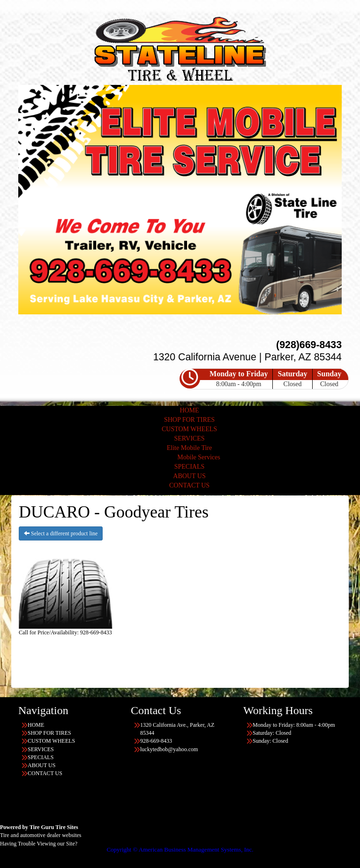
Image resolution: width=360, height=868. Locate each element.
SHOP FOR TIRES (189, 420)
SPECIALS (190, 467)
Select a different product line (61, 533)
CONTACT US (189, 485)
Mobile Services (199, 457)
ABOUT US (189, 476)
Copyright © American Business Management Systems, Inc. (180, 849)
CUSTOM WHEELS (189, 429)
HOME (189, 410)
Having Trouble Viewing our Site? (39, 844)
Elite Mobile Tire (189, 448)
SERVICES (189, 438)
